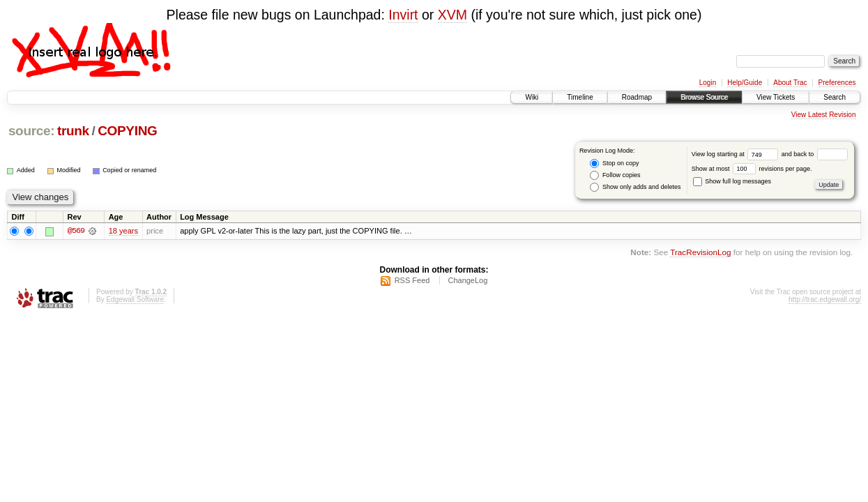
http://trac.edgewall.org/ (825, 299)
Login (708, 83)
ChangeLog (467, 280)
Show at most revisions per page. (752, 169)
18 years (123, 231)
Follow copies (615, 175)
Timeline (580, 97)
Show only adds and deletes (635, 187)
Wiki (532, 97)
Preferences (837, 83)
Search (835, 97)
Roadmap (637, 97)
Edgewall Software (135, 299)
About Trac (790, 83)
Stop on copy (614, 163)
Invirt (403, 15)
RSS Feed (412, 280)
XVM (452, 15)
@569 (76, 231)
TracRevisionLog (700, 253)
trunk (73, 131)
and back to (815, 154)
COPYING (127, 131)
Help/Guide (745, 83)
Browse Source (704, 97)
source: (31, 131)
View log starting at (737, 154)
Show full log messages (732, 181)
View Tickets (776, 97)
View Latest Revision (824, 115)
